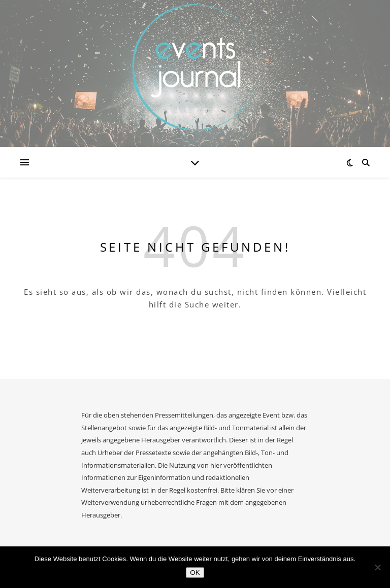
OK (195, 573)
